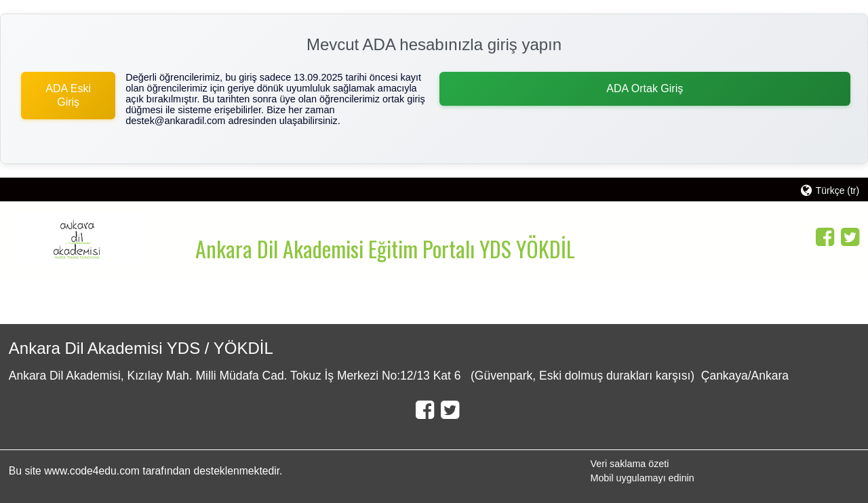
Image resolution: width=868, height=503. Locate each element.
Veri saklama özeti (629, 464)
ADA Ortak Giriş (645, 88)
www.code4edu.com (93, 471)
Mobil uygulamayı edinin (642, 478)
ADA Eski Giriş (68, 95)
